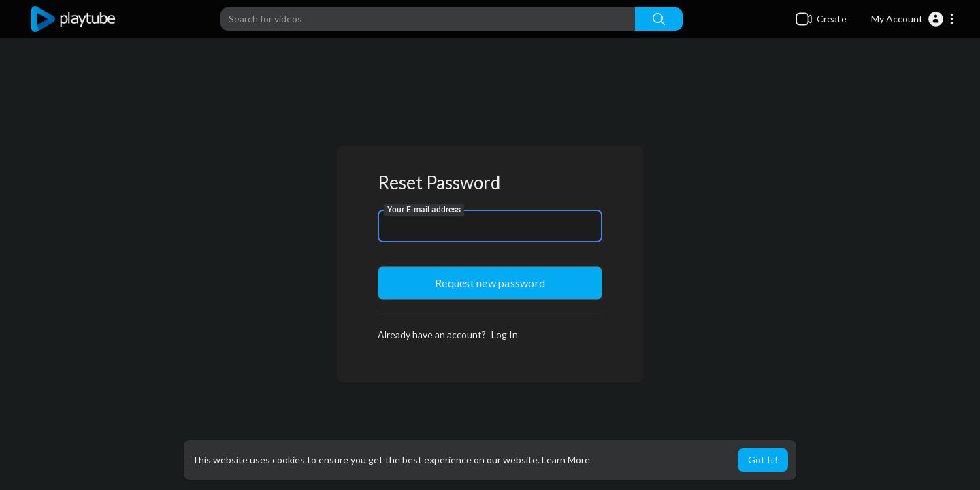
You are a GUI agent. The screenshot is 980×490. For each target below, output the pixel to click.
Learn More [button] (566, 460)
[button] (913, 19)
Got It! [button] (763, 460)
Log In (505, 334)
